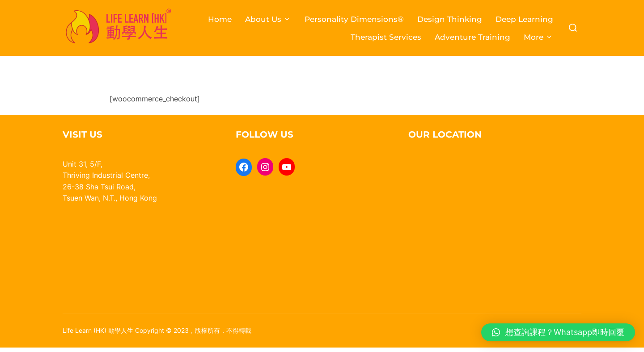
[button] (558, 332)
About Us (268, 19)
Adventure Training (472, 37)
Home (220, 19)
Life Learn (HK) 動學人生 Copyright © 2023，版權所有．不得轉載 (157, 334)
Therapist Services (386, 37)
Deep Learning (524, 19)
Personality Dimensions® (354, 19)
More (538, 37)
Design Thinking (450, 19)
